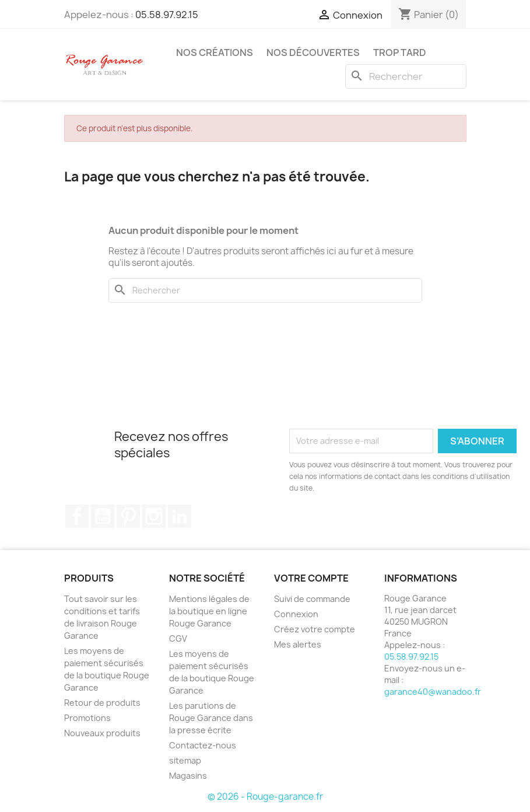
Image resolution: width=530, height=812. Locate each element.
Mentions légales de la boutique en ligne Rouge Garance (209, 611)
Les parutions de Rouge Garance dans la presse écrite (211, 718)
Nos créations (215, 52)
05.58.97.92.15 (167, 15)
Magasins (188, 776)
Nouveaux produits (102, 733)
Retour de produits (102, 703)
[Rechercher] (406, 76)
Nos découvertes (313, 52)
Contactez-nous (203, 745)
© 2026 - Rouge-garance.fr (265, 797)
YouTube (103, 516)
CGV (178, 638)
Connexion (296, 614)
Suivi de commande (312, 599)
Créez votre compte (315, 629)
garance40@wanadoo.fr (433, 692)
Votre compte (311, 578)
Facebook (77, 516)
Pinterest (128, 516)
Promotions (87, 718)
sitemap (185, 760)
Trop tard (400, 52)
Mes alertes (298, 644)
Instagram (154, 516)
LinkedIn (180, 516)
